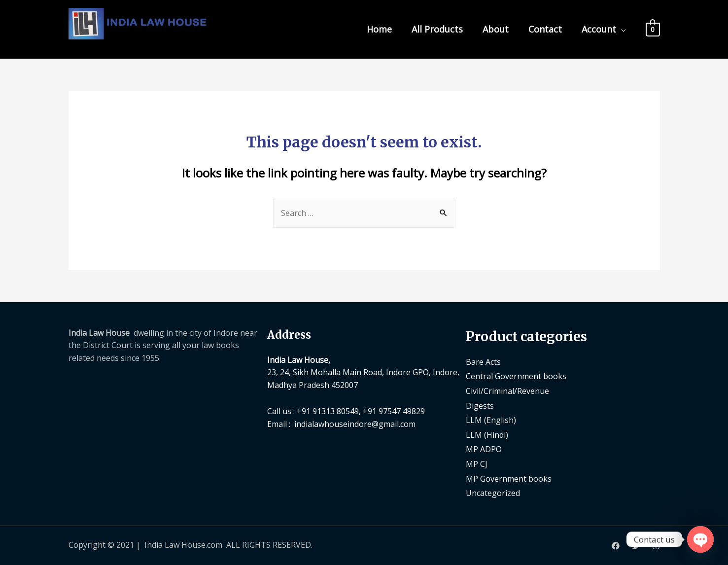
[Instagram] (656, 546)
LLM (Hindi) (487, 435)
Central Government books (516, 376)
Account (599, 29)
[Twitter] (636, 546)
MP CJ (477, 464)
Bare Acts (483, 362)
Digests (480, 406)
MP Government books (509, 479)
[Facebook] (616, 546)
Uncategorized (493, 493)
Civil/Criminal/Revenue (507, 391)
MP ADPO (484, 449)
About (496, 29)
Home (379, 29)
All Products (437, 29)
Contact (545, 29)
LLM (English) (491, 420)
